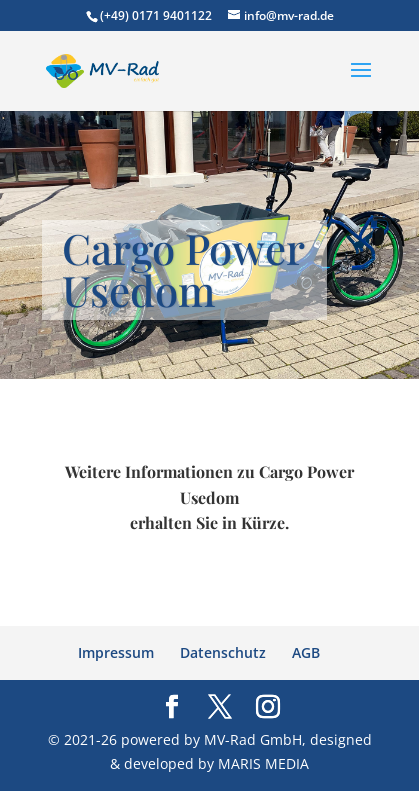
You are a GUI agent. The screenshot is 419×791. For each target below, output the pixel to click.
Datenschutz (223, 652)
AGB (306, 652)
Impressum (116, 652)
